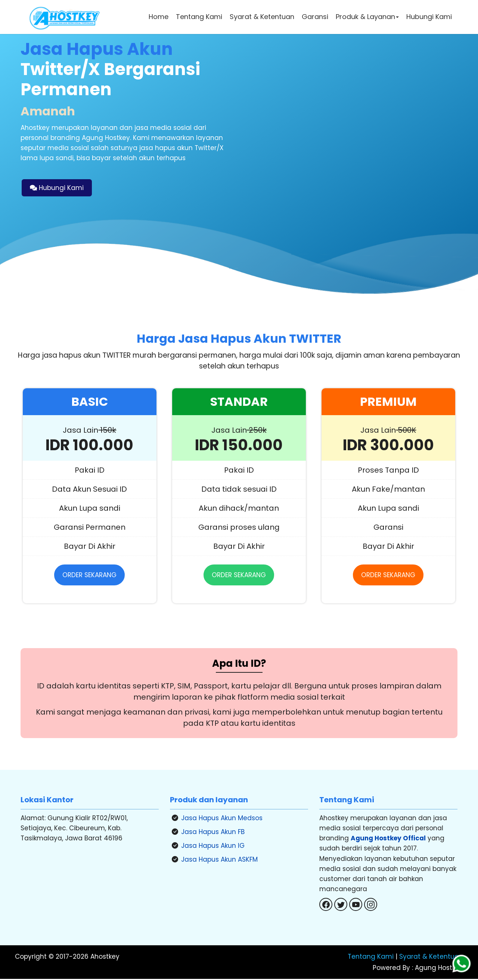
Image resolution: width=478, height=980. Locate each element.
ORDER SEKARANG (89, 576)
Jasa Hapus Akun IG (213, 847)
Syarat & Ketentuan (262, 17)
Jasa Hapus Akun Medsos (222, 819)
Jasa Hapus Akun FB (213, 833)
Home (159, 17)
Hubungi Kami (429, 17)
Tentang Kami (199, 17)
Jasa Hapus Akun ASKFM (219, 861)
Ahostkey (105, 958)
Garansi (315, 17)
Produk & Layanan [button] (367, 17)
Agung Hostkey (438, 969)
